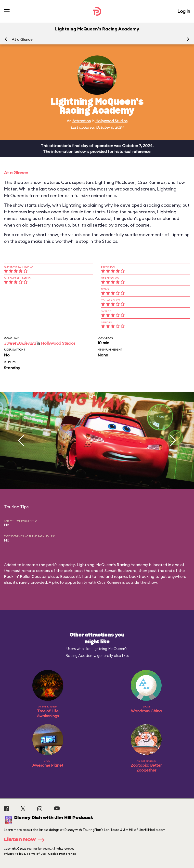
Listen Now (26, 840)
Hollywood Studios (111, 121)
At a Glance (22, 39)
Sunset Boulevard (20, 343)
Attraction (82, 121)
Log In (184, 11)
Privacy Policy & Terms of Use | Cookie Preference (40, 854)
